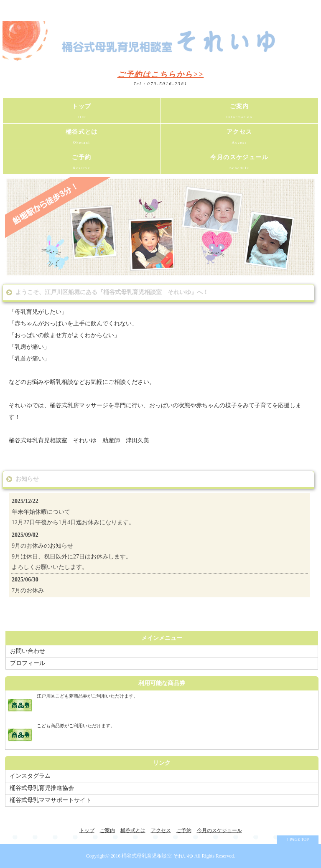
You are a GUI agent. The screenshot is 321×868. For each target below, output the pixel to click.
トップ (82, 113)
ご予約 (82, 164)
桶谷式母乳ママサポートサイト (51, 800)
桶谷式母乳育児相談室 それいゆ (157, 856)
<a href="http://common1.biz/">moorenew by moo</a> (159, 545)
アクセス (240, 139)
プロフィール (28, 663)
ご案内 (240, 113)
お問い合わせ (28, 651)
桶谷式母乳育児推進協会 (42, 788)
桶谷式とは (82, 139)
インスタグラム (30, 776)
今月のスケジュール (240, 164)
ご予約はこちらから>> (161, 74)
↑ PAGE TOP (298, 839)
